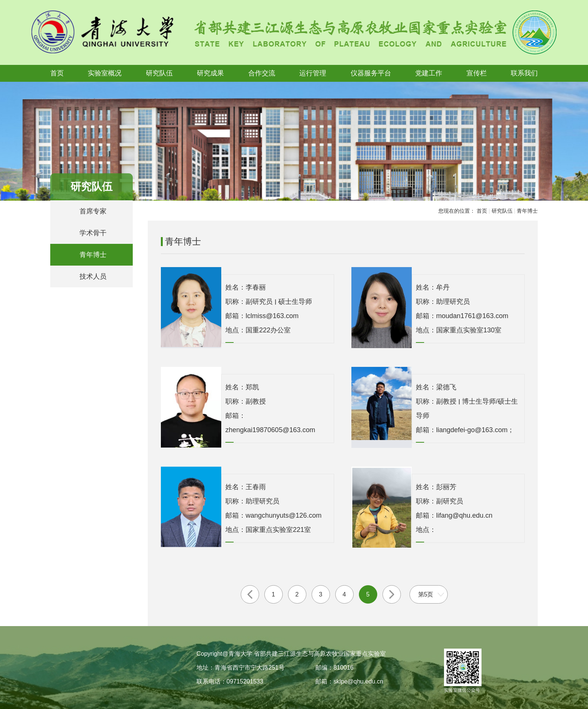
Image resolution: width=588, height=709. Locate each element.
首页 (57, 73)
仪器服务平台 (371, 73)
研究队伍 (159, 73)
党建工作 (429, 73)
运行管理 (313, 73)
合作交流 (262, 73)
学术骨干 (93, 233)
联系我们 (524, 73)
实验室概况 (105, 73)
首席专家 (93, 211)
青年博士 (93, 255)
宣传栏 (477, 73)
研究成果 (210, 73)
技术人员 (93, 276)
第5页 (426, 594)
